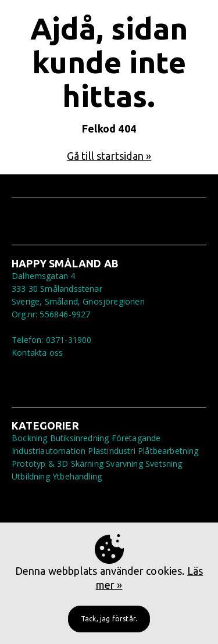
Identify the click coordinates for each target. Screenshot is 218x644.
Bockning (29, 438)
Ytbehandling (77, 476)
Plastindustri (111, 451)
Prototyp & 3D (40, 464)
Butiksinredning (80, 438)
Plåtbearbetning (168, 451)
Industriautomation (49, 451)
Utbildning (31, 476)
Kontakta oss (37, 353)
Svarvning (124, 464)
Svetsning (164, 464)
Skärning (87, 464)
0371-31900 (69, 340)
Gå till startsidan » (109, 156)
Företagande (136, 438)
